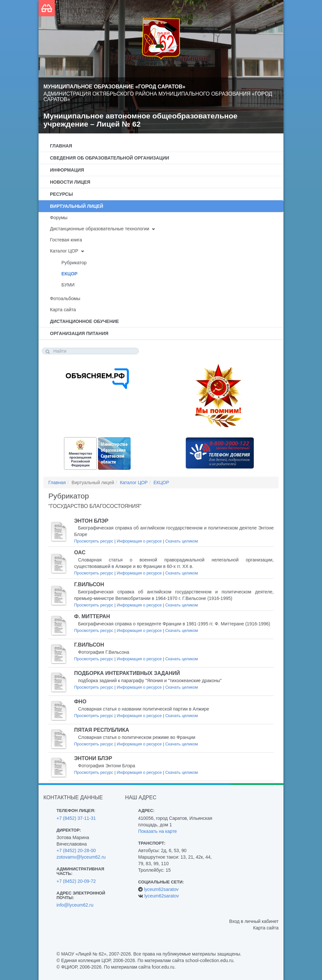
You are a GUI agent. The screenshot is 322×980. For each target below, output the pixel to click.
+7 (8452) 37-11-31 (76, 818)
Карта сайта (63, 310)
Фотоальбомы (65, 299)
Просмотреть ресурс (94, 541)
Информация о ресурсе (139, 541)
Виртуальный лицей (77, 206)
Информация (67, 170)
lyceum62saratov (161, 889)
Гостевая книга (66, 240)
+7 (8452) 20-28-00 (76, 850)
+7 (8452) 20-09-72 (76, 881)
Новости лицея (70, 182)
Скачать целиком (182, 541)
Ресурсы (61, 194)
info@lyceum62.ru (75, 905)
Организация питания (79, 333)
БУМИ (68, 285)
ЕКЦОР (69, 274)
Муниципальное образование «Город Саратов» (114, 87)
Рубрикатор (74, 263)
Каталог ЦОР (64, 251)
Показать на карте (158, 831)
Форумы (59, 218)
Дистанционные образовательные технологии (100, 229)
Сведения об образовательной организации (110, 158)
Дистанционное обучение (84, 321)
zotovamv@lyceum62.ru (81, 857)
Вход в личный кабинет (254, 921)
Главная (61, 146)
